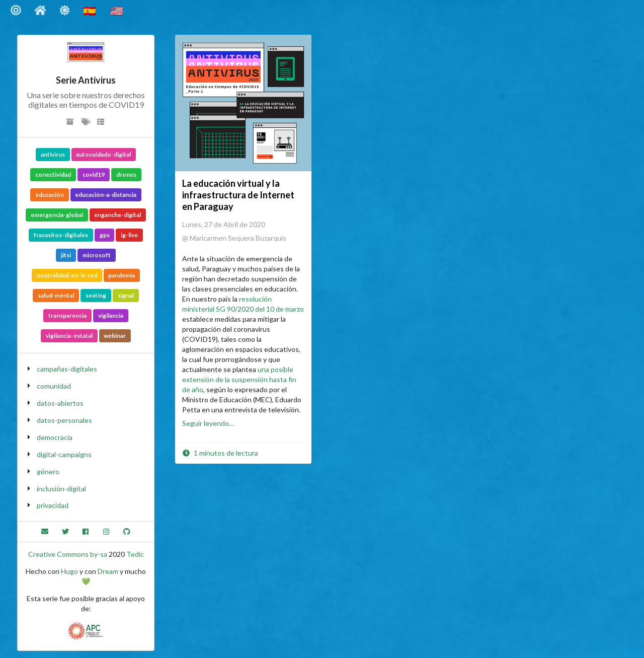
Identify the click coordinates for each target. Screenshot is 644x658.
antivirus (53, 154)
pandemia (122, 275)
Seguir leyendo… (208, 423)
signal (126, 295)
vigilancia (111, 315)
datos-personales (64, 420)
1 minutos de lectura (220, 453)
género (48, 471)
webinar (115, 336)
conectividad (53, 174)
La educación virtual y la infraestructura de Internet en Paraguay (238, 195)
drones (126, 174)
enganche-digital (117, 215)
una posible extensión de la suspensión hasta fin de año (239, 379)
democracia (55, 437)
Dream (108, 571)
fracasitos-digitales (61, 235)
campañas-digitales (67, 369)
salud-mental (56, 295)
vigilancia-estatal (69, 336)
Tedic (135, 554)
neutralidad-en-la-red (67, 275)
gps (105, 235)
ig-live (129, 235)
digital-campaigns (64, 454)
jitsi (66, 255)
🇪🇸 (91, 10)
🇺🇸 (118, 10)
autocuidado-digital (103, 154)
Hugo (69, 571)
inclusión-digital (61, 489)
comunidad (54, 386)
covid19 (94, 174)
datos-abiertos (60, 403)
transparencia (67, 315)
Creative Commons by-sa (68, 554)
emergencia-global (57, 215)
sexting (96, 295)
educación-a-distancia (106, 195)
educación (50, 195)
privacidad (53, 505)
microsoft (97, 255)
